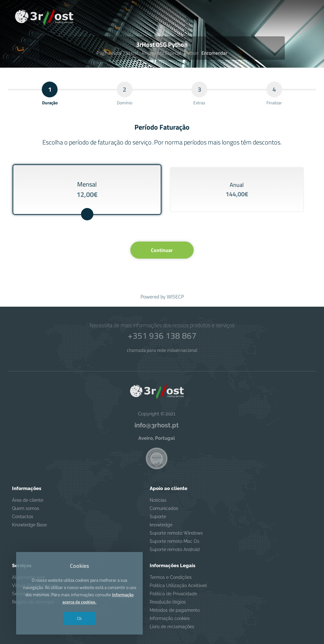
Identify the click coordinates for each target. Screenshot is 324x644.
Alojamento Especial (161, 53)
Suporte (158, 517)
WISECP (175, 297)
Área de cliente (28, 500)
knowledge (161, 525)
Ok (79, 618)
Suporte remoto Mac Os (174, 541)
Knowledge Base (29, 525)
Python (191, 53)
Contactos (23, 517)
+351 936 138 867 (162, 336)
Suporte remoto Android (175, 549)
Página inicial (109, 53)
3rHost (131, 53)
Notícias (158, 500)
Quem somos (26, 508)
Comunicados (164, 508)
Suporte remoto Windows (176, 533)
